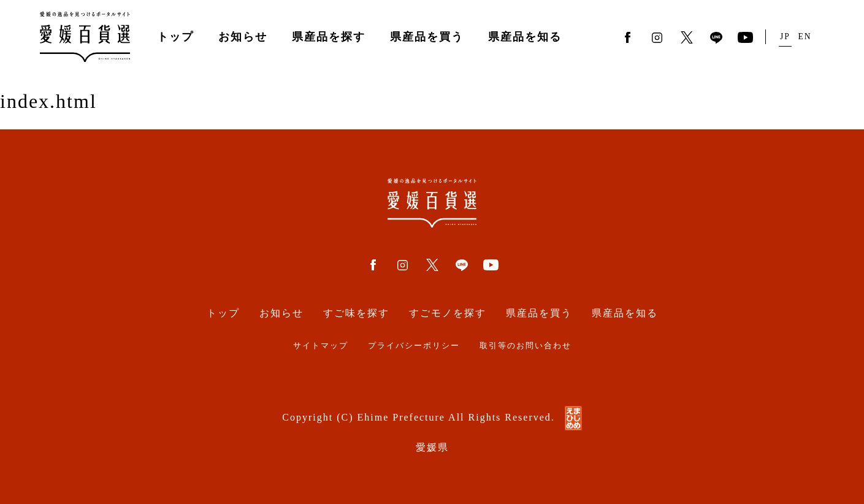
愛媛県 (432, 447)
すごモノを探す (448, 313)
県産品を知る (525, 37)
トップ (175, 37)
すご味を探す (356, 313)
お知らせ (243, 37)
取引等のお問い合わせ (526, 346)
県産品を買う (427, 37)
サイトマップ (321, 346)
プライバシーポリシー (414, 346)
